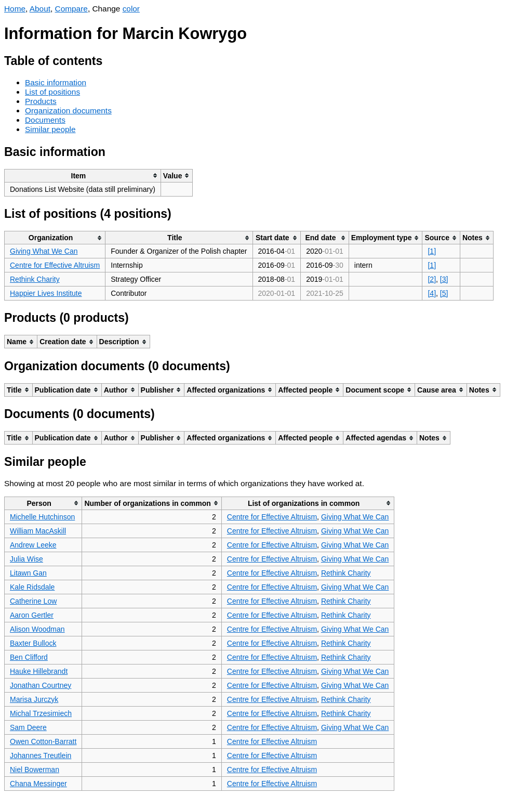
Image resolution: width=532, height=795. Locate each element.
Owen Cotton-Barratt (43, 741)
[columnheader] (83, 175)
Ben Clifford (29, 657)
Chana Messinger (38, 784)
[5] (444, 293)
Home (15, 9)
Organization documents (68, 110)
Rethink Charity (35, 279)
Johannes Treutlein (41, 755)
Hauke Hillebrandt (39, 671)
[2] (432, 279)
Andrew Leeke (33, 545)
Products (41, 101)
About (40, 9)
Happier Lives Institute (46, 293)
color (131, 9)
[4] (432, 293)
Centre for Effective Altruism (55, 265)
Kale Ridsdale (32, 587)
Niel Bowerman (35, 770)
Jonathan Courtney (41, 685)
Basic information (56, 82)
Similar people (50, 129)
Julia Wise (26, 559)
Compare (71, 9)
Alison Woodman (37, 629)
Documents (45, 120)
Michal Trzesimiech (41, 713)
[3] (444, 279)
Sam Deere (28, 727)
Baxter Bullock (33, 643)
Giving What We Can (44, 251)
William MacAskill (38, 531)
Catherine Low (33, 601)
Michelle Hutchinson (42, 517)
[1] (432, 251)
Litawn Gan (28, 573)
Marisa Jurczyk (34, 699)
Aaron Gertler (32, 615)
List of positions (52, 92)
